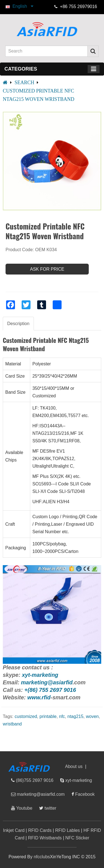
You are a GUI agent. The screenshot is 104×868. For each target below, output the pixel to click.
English (22, 6)
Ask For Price (47, 269)
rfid (68, 682)
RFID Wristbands (45, 838)
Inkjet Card (14, 830)
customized (26, 716)
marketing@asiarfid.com (40, 794)
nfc (62, 716)
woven (92, 716)
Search (24, 83)
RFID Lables (68, 830)
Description (18, 324)
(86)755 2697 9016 (34, 780)
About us (74, 766)
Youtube (24, 808)
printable (48, 716)
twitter (50, 808)
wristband (12, 724)
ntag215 (75, 716)
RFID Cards (40, 830)
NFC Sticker (77, 838)
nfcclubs (42, 857)
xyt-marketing (78, 780)
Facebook (84, 794)
